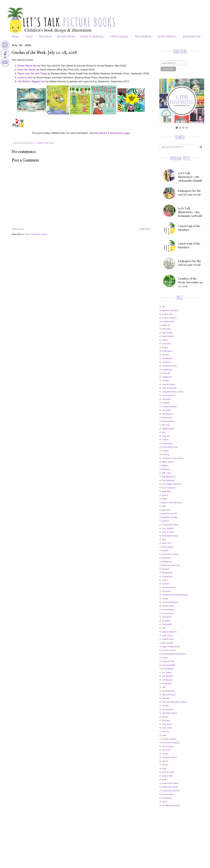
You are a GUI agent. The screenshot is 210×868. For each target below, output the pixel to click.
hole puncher (168, 532)
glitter (165, 499)
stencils (166, 731)
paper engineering (171, 646)
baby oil (166, 325)
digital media (168, 429)
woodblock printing (171, 805)
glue (164, 506)
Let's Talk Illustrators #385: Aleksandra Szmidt (190, 177)
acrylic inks (167, 314)
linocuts (166, 569)
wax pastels (168, 794)
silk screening (169, 695)
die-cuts (166, 425)
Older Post (145, 229)
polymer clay (168, 661)
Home (15, 36)
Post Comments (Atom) (36, 234)
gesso (165, 495)
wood (165, 802)
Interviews (45, 36)
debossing (167, 417)
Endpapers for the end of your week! (190, 193)
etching (166, 454)
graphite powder (170, 517)
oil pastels (167, 624)
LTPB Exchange (119, 36)
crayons (166, 403)
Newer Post (18, 229)
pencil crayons (169, 650)
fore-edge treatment (172, 484)
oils (164, 628)
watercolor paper (170, 787)
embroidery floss (170, 447)
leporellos (167, 558)
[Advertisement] (182, 830)
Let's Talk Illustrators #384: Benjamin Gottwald (190, 212)
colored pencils (169, 388)
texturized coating (171, 742)
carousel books (169, 366)
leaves (165, 550)
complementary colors (173, 392)
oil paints (166, 621)
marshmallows (169, 587)
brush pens (167, 351)
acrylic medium (169, 318)
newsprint (167, 617)
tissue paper (168, 746)
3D (163, 307)
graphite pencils (170, 513)
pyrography (167, 676)
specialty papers (170, 713)
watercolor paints (170, 783)
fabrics (165, 466)
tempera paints (169, 739)
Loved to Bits (25, 77)
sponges (166, 720)
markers (166, 584)
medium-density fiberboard (175, 595)
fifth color (166, 473)
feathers (166, 469)
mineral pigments (170, 602)
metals (165, 598)
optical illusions (169, 632)
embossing (167, 443)
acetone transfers (170, 310)
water (165, 779)
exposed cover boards (173, 458)
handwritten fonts (170, 525)
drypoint (166, 436)
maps (165, 580)
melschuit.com (192, 36)
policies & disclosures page (114, 133)
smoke (165, 706)
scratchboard (168, 691)
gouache (166, 510)
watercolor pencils (171, 791)
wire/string (167, 798)
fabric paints (168, 462)
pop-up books (169, 665)
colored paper (169, 384)
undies (165, 754)
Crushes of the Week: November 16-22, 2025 (191, 282)
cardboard (167, 358)
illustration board (170, 536)
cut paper (167, 410)
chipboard (167, 377)
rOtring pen (167, 680)
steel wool (167, 728)
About (29, 36)
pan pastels (168, 643)
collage (166, 380)
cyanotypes (168, 414)
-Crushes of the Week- (45, 143)
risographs (167, 683)
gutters (165, 521)
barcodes (167, 329)
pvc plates (167, 672)
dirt (164, 432)
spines (165, 717)
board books (168, 336)
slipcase (166, 698)
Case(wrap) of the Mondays (189, 228)
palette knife (168, 639)
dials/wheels (168, 421)
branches (167, 344)
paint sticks (167, 635)
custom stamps (169, 406)
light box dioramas (171, 565)
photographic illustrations (174, 654)
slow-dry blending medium (175, 702)
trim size (166, 750)
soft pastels (168, 709)
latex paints (168, 547)
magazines (167, 576)
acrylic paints (168, 321)
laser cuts (167, 543)
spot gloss (167, 724)
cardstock (167, 362)
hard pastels (168, 528)
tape (164, 735)
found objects (169, 488)
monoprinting (168, 609)
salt (164, 687)
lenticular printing (170, 554)
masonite (166, 591)
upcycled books (170, 757)
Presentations (143, 36)
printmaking (168, 669)
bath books (167, 333)
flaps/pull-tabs (169, 477)
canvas (166, 355)
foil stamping (168, 480)
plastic (165, 658)
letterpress (167, 562)
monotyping (168, 613)
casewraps (167, 369)
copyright (166, 399)
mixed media (168, 606)
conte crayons (169, 395)
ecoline (166, 440)
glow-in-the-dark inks (172, 502)
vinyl (164, 768)
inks (164, 539)
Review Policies (167, 36)
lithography (167, 573)
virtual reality (168, 772)
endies (165, 451)
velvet (165, 765)
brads (165, 340)
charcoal (166, 373)
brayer (165, 347)
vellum (165, 761)
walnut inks (167, 776)
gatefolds (166, 491)
